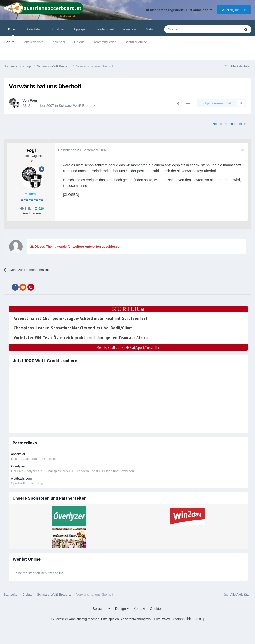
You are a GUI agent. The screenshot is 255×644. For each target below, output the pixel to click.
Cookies (156, 609)
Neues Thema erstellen (229, 124)
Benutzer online (136, 42)
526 (39, 208)
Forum (9, 42)
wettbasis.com (21, 478)
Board (13, 32)
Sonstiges (58, 29)
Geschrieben (83, 150)
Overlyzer (18, 466)
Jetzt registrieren (234, 10)
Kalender (59, 42)
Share (183, 103)
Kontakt (139, 609)
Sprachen (101, 609)
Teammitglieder (105, 42)
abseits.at (130, 29)
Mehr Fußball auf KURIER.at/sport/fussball (128, 347)
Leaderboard (105, 29)
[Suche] (191, 29)
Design (122, 609)
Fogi (33, 100)
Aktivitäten (34, 29)
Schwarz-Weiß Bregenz (77, 106)
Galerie (79, 42)
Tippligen (80, 29)
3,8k (26, 208)
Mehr (149, 29)
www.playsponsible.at (179, 619)
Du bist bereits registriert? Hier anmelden (178, 10)
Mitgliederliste (33, 42)
